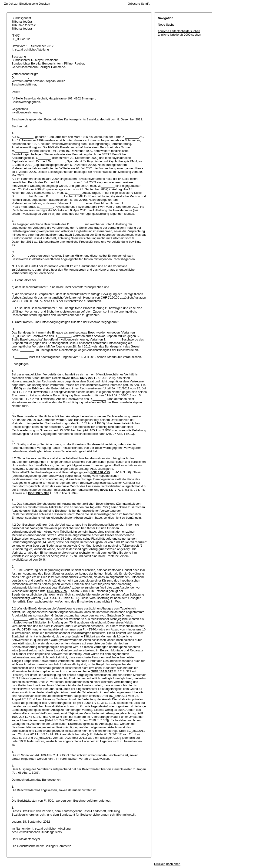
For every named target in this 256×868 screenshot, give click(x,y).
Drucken (44, 4)
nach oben (173, 864)
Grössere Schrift (139, 4)
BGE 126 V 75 (100, 472)
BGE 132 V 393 (39, 493)
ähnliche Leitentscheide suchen (179, 31)
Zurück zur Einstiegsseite (21, 4)
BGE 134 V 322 (102, 671)
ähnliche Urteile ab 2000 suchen (180, 35)
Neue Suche (166, 25)
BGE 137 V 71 (111, 490)
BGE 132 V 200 (83, 378)
